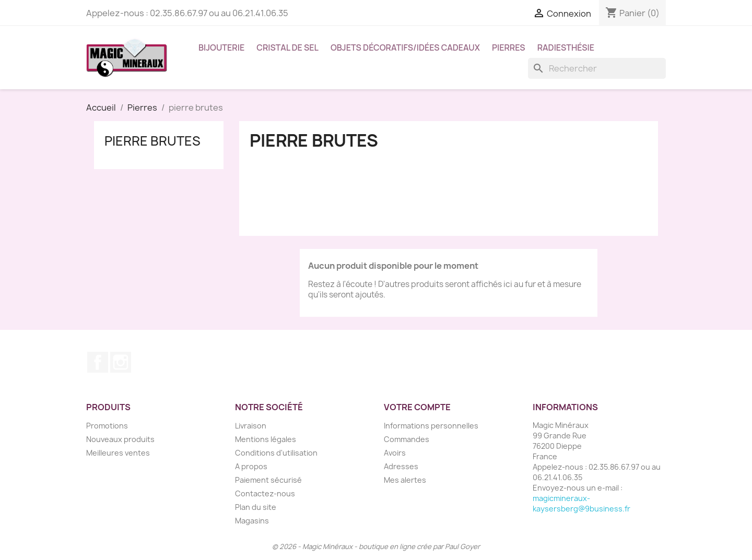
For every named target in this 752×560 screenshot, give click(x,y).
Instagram (121, 362)
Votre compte (417, 407)
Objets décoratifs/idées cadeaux (405, 47)
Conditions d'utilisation (276, 453)
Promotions (107, 426)
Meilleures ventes (118, 453)
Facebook (98, 362)
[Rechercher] (597, 68)
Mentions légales (266, 439)
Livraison (251, 426)
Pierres (509, 47)
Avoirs (395, 453)
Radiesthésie (566, 47)
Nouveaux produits (120, 439)
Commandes (407, 439)
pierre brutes (152, 141)
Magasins (252, 521)
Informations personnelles (431, 426)
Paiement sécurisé (268, 480)
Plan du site (256, 507)
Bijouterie (221, 47)
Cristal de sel (287, 47)
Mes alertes (405, 480)
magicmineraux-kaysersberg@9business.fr (581, 503)
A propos (251, 466)
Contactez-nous (265, 493)
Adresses (401, 466)
